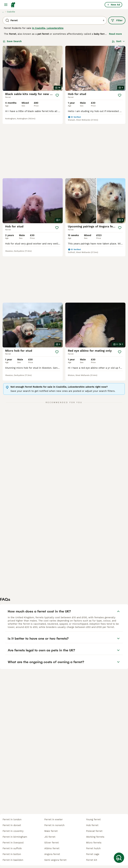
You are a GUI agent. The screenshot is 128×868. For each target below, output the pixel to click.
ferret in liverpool (13, 843)
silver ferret (52, 843)
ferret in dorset (12, 825)
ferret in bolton (12, 854)
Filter (117, 20)
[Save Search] (119, 858)
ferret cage (93, 854)
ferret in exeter (54, 819)
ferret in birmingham (15, 837)
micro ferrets (94, 843)
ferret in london (12, 819)
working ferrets (95, 837)
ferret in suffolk (12, 848)
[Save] (57, 95)
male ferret (51, 831)
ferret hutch (93, 848)
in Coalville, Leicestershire (48, 28)
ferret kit (92, 860)
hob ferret (92, 825)
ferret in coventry (13, 831)
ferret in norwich (54, 825)
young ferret (93, 819)
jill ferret (50, 837)
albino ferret (52, 848)
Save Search (12, 41)
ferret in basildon (13, 860)
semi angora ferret (55, 860)
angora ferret (52, 854)
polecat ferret (94, 831)
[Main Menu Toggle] (6, 5)
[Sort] (118, 41)
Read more (115, 34)
